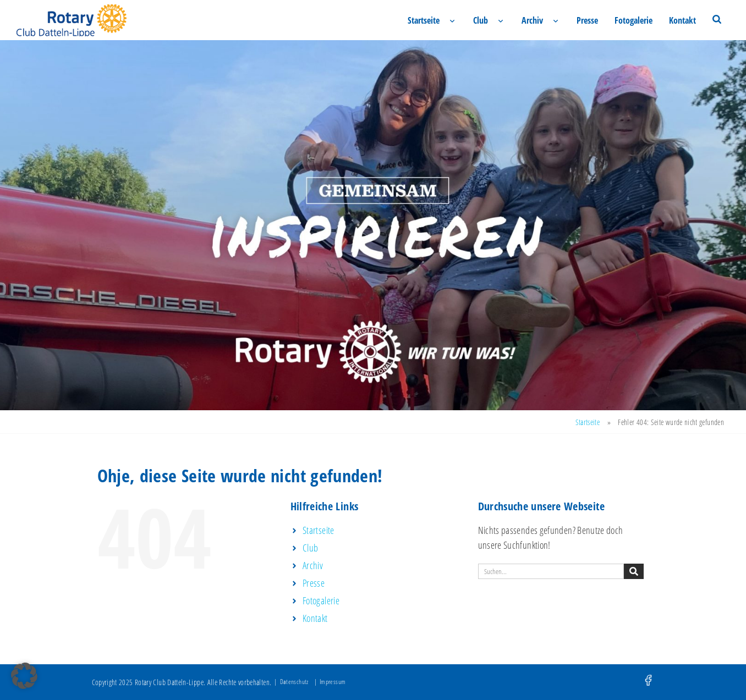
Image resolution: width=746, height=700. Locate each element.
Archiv (532, 20)
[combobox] (551, 571)
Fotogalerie (633, 20)
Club (481, 20)
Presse (587, 20)
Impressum (333, 682)
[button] (24, 676)
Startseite (424, 20)
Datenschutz (294, 682)
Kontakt (682, 20)
